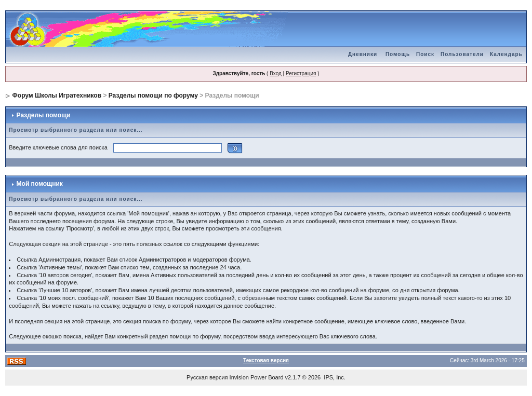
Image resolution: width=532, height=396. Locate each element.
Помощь (398, 54)
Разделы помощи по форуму (153, 95)
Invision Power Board (257, 377)
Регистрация (301, 73)
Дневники (363, 54)
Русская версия (207, 377)
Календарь (506, 54)
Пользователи (462, 54)
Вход (276, 73)
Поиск (425, 54)
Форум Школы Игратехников (57, 95)
